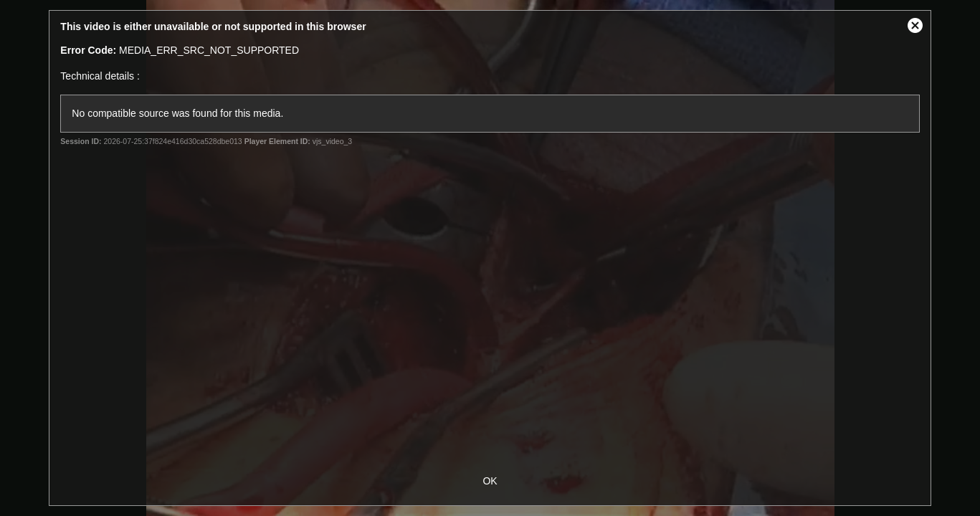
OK (490, 481)
